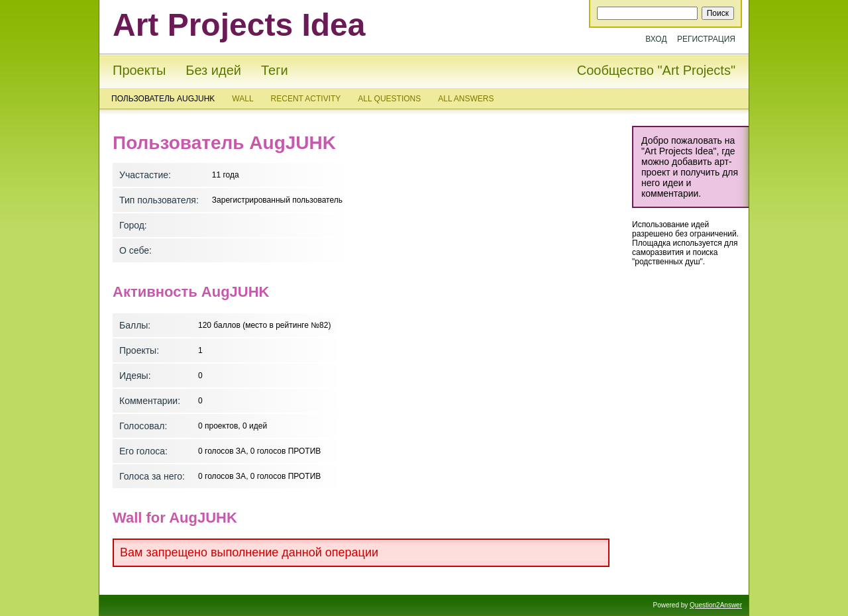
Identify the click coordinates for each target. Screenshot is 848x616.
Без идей (213, 70)
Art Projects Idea (239, 25)
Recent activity (306, 99)
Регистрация (706, 39)
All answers (466, 99)
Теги (275, 70)
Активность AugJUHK (191, 292)
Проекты (139, 70)
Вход (656, 39)
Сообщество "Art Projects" (656, 70)
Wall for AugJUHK (175, 518)
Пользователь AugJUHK (163, 99)
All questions (389, 99)
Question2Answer (716, 605)
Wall (242, 99)
